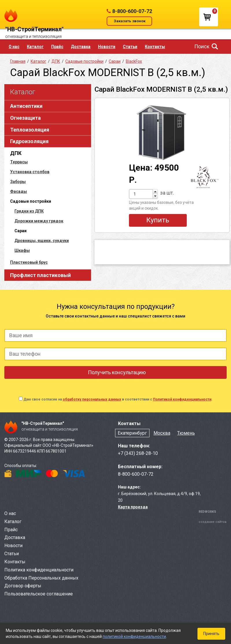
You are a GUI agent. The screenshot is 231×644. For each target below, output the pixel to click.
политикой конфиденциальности (134, 636)
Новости (107, 47)
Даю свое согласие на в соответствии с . (118, 399)
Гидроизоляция (29, 141)
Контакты (155, 47)
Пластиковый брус (29, 262)
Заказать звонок (130, 21)
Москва (162, 433)
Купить (158, 220)
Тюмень (186, 433)
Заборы (18, 182)
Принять (211, 634)
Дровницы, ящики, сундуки (42, 241)
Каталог (35, 47)
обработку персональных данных (92, 399)
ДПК (16, 153)
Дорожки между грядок (39, 221)
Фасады (19, 191)
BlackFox (134, 61)
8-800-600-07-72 (132, 11)
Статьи (130, 47)
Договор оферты (23, 586)
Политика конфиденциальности (39, 570)
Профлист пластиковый (40, 275)
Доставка (81, 47)
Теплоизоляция (30, 130)
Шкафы (22, 250)
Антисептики (26, 106)
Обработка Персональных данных (41, 578)
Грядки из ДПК (29, 211)
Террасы (19, 162)
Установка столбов (30, 172)
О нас (14, 47)
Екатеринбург (132, 433)
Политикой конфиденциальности (182, 399)
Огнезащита (25, 118)
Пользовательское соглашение (39, 594)
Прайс (57, 47)
